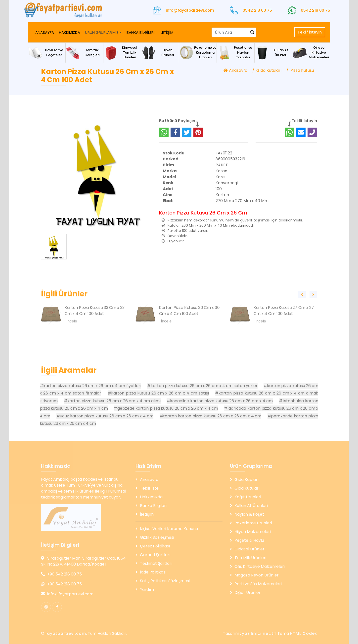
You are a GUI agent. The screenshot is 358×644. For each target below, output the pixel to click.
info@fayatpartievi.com (190, 10)
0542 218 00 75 (257, 10)
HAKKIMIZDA (69, 32)
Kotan (221, 188)
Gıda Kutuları (269, 70)
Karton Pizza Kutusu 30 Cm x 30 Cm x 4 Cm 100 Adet (189, 329)
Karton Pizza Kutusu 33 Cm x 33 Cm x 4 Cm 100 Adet (95, 329)
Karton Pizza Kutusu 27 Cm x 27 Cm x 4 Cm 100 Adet (284, 329)
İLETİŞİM (166, 32)
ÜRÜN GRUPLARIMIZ (102, 32)
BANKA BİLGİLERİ (141, 32)
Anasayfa (235, 70)
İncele (72, 340)
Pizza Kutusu (302, 70)
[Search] (234, 32)
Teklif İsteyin (310, 32)
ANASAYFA (45, 32)
